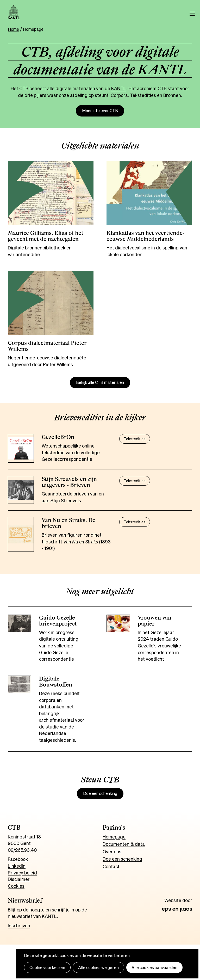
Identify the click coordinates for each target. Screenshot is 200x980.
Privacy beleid (22, 873)
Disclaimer (19, 879)
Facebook (18, 859)
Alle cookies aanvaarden (154, 967)
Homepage (114, 837)
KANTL (119, 88)
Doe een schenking (100, 794)
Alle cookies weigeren (98, 967)
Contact (111, 866)
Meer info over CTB (100, 111)
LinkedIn (17, 866)
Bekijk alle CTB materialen (100, 382)
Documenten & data (124, 844)
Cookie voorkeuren (47, 967)
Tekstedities (135, 439)
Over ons (112, 852)
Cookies (16, 886)
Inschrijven (19, 926)
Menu (192, 14)
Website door (178, 901)
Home (13, 29)
